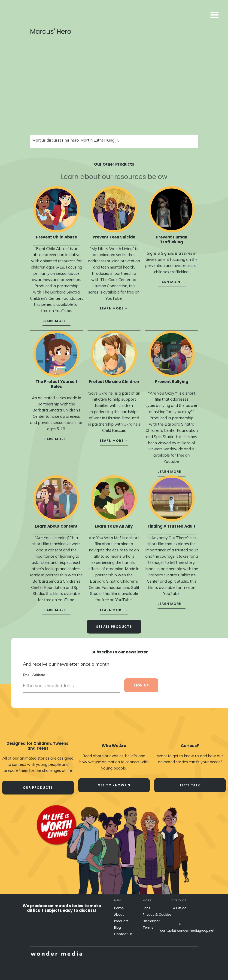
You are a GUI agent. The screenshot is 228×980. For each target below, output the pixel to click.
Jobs (146, 908)
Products (121, 921)
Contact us (123, 934)
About (119, 915)
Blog (117, 927)
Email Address (34, 671)
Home (119, 908)
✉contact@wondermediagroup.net (180, 927)
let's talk (190, 785)
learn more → (56, 317)
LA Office (179, 908)
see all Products (114, 623)
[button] (168, 15)
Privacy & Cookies (157, 915)
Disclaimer (151, 921)
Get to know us (114, 785)
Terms (148, 927)
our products (38, 788)
